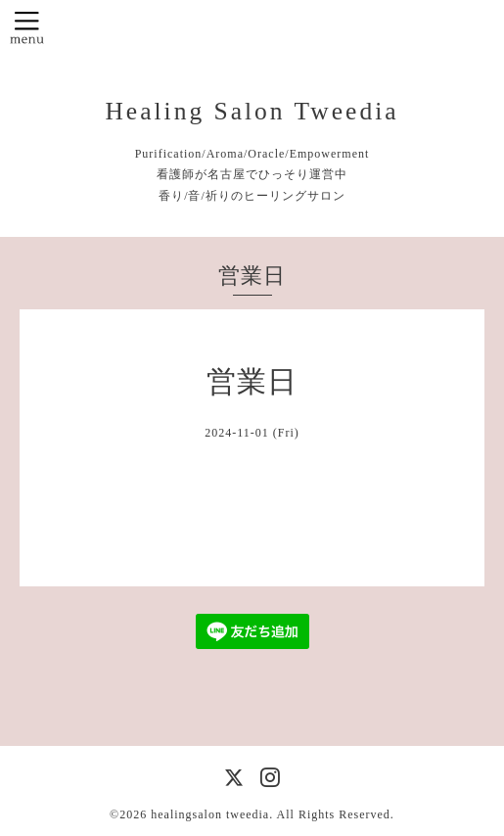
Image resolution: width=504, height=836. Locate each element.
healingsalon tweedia (210, 814)
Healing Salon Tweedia (252, 111)
